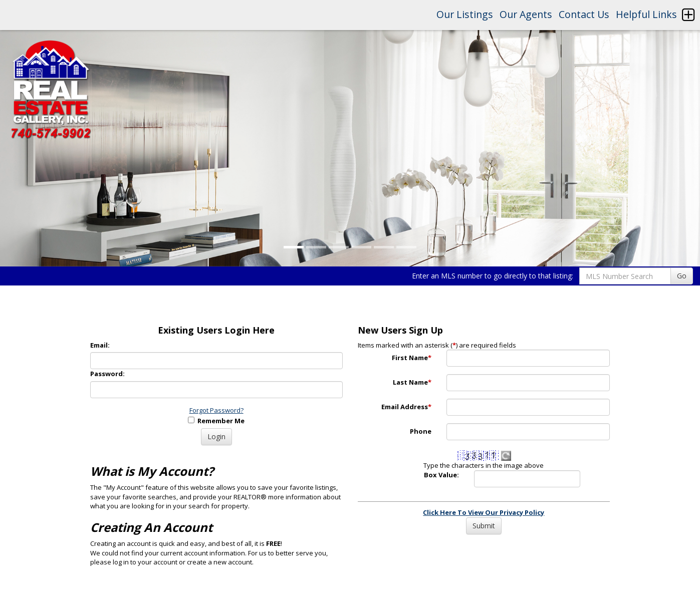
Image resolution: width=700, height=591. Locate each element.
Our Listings (465, 14)
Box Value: (441, 475)
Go (682, 276)
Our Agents (526, 14)
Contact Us (584, 14)
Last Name (412, 382)
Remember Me (216, 421)
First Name (412, 358)
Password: (107, 374)
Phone (421, 431)
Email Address (406, 407)
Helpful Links (646, 14)
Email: (100, 345)
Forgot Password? (216, 410)
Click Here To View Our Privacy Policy (484, 512)
